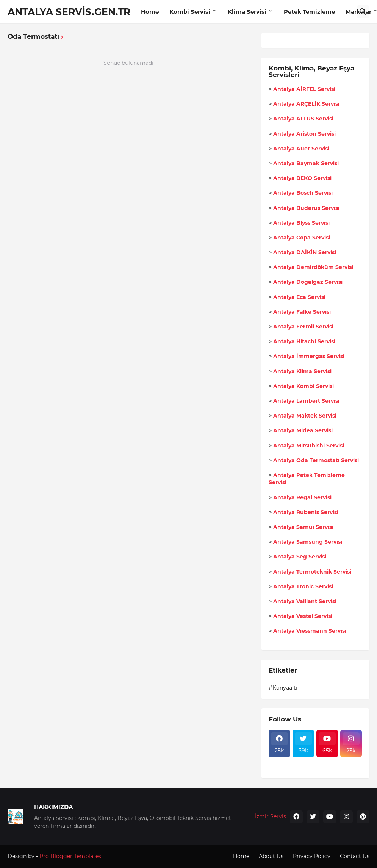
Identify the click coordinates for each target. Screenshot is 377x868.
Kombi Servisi (190, 12)
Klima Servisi (247, 12)
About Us (271, 856)
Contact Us (355, 856)
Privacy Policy (312, 856)
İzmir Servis (271, 816)
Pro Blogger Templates (70, 856)
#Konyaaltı (283, 688)
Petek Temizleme (309, 12)
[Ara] (363, 12)
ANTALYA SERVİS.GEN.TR (69, 12)
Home (150, 12)
